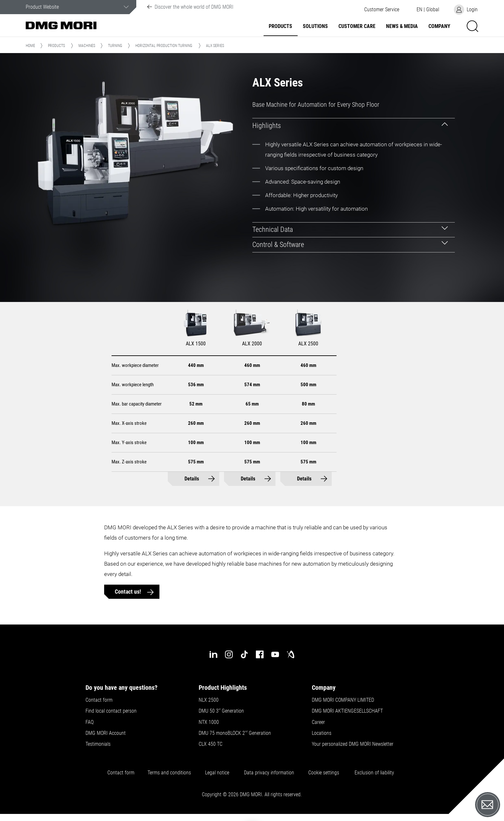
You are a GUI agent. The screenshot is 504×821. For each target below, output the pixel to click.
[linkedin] (213, 654)
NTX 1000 (209, 722)
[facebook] (260, 654)
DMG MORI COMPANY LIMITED (343, 700)
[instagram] (229, 654)
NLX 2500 (209, 700)
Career (318, 722)
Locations (322, 733)
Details (192, 479)
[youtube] (275, 654)
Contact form (99, 700)
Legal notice (217, 773)
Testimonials (98, 744)
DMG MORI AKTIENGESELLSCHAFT (347, 711)
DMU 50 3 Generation (222, 711)
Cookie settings (325, 773)
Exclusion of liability (374, 773)
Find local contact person (111, 711)
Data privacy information (269, 773)
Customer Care (357, 26)
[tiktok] (244, 654)
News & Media (402, 26)
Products (280, 26)
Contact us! (129, 592)
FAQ (90, 722)
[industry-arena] (291, 654)
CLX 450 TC (211, 744)
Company (439, 26)
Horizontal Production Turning (164, 46)
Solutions (315, 26)
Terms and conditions (169, 773)
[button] (382, 10)
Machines (87, 46)
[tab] (354, 126)
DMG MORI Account (106, 733)
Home (30, 46)
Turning (115, 46)
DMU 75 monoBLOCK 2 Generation (235, 733)
